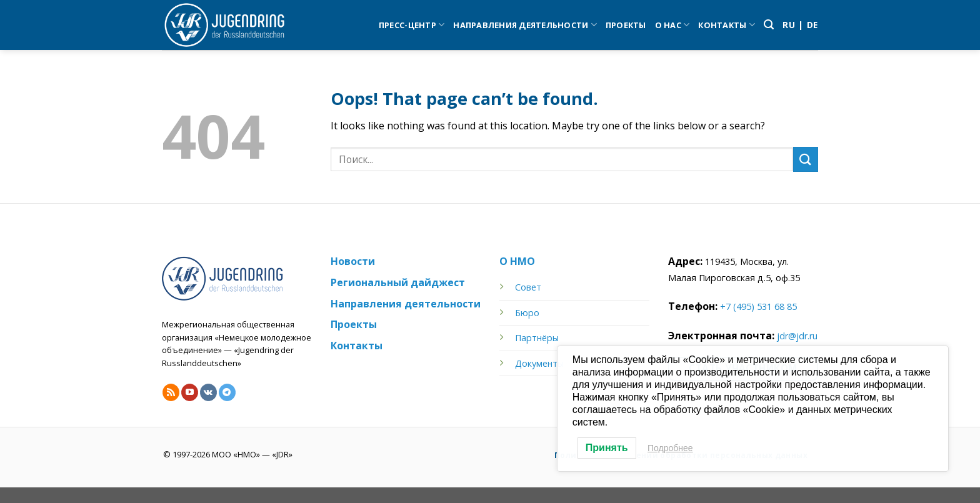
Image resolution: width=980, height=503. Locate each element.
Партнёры (537, 338)
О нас (672, 25)
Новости (353, 261)
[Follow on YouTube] (190, 392)
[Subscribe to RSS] (171, 392)
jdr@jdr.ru (797, 336)
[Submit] (806, 159)
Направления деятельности (525, 25)
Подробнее (670, 448)
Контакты (727, 25)
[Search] (769, 25)
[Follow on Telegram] (227, 392)
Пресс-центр (412, 25)
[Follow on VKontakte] (208, 392)
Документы (539, 363)
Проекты (626, 25)
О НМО (517, 261)
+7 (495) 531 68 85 (758, 306)
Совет (528, 287)
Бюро (527, 313)
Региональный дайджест (398, 282)
